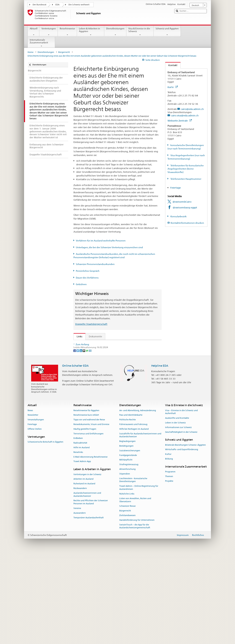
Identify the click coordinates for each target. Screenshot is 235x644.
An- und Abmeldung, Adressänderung (138, 501)
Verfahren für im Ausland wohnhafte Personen (101, 241)
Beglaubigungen (127, 532)
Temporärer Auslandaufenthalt (89, 608)
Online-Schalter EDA (75, 457)
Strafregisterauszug (129, 555)
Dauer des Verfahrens (87, 278)
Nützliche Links (127, 585)
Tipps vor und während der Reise (89, 510)
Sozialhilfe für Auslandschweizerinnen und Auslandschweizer (140, 526)
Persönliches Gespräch (88, 271)
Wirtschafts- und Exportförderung (182, 540)
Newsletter (33, 506)
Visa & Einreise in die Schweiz (140, 32)
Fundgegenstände (128, 546)
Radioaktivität (80, 534)
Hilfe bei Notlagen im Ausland (134, 520)
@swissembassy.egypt (185, 207)
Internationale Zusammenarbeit (41, 43)
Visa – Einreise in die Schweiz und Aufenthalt (181, 503)
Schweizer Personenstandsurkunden (95, 264)
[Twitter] (78, 441)
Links (78, 336)
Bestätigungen (126, 537)
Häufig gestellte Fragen (85, 520)
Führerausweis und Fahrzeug (133, 515)
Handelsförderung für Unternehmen (137, 611)
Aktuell (34, 32)
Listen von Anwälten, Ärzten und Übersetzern (135, 591)
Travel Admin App (82, 552)
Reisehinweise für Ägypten (86, 501)
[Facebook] (75, 441)
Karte (173, 87)
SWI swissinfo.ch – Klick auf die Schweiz (100, 419)
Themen (169, 567)
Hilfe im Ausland (82, 538)
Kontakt (171, 65)
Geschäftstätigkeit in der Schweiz (181, 523)
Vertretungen (49, 32)
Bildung (169, 550)
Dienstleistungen (115, 32)
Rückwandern (80, 579)
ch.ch (80, 413)
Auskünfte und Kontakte (177, 509)
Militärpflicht (126, 551)
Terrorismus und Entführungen (88, 524)
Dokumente (95, 336)
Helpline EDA (160, 457)
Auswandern (80, 604)
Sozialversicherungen (130, 541)
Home (31, 52)
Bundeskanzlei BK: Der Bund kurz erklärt (100, 425)
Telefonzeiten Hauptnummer (186, 179)
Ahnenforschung (127, 560)
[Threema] (84, 441)
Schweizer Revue (127, 597)
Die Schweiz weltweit (79, 5)
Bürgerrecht (64, 52)
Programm (170, 563)
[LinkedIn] (81, 441)
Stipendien (125, 565)
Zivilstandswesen (127, 606)
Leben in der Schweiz (175, 514)
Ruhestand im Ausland (84, 574)
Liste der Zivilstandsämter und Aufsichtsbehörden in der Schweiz (114, 402)
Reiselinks (78, 543)
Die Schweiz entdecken (90, 407)
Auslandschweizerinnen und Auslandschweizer (87, 585)
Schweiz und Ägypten (167, 32)
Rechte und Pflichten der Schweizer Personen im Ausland (91, 593)
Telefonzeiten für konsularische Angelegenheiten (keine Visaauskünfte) (186, 169)
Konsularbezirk (178, 216)
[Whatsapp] (87, 441)
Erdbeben (78, 529)
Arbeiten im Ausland (83, 570)
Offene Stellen (35, 520)
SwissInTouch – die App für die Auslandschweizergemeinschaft (135, 617)
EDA (57, 5)
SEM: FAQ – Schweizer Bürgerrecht (97, 349)
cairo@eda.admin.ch (192, 109)
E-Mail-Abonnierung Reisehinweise (90, 548)
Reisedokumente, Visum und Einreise (91, 515)
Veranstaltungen (36, 510)
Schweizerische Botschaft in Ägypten (45, 533)
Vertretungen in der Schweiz (87, 565)
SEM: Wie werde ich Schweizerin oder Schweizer (105, 344)
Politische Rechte (128, 510)
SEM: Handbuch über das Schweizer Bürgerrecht (105, 355)
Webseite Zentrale (180, 121)
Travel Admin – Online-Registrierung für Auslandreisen (139, 578)
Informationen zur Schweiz (178, 518)
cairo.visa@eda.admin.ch (185, 115)
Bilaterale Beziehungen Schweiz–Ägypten (185, 536)
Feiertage (176, 188)
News (30, 501)
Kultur (168, 545)
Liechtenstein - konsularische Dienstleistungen (133, 571)
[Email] (90, 441)
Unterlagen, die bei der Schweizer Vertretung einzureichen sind (109, 247)
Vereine (77, 599)
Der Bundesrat (39, 5)
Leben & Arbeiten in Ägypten (91, 32)
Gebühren (81, 284)
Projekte (169, 572)
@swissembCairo (182, 202)
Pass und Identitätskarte (131, 506)
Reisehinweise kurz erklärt (86, 506)
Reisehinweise (67, 32)
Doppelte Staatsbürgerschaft (91, 324)
